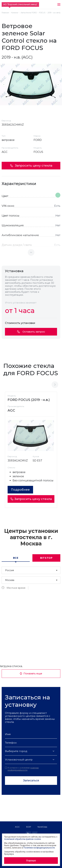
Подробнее (20, 490)
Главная (5, 13)
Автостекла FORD (29, 13)
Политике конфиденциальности (39, 848)
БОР (29, 827)
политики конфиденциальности (23, 769)
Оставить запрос (31, 332)
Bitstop (46, 558)
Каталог (15, 13)
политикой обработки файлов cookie (22, 839)
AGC (17, 827)
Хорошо (31, 860)
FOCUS (42, 13)
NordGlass (42, 827)
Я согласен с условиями (22, 769)
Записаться (31, 780)
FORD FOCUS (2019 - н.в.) (29, 400)
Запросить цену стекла (31, 166)
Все (16, 558)
